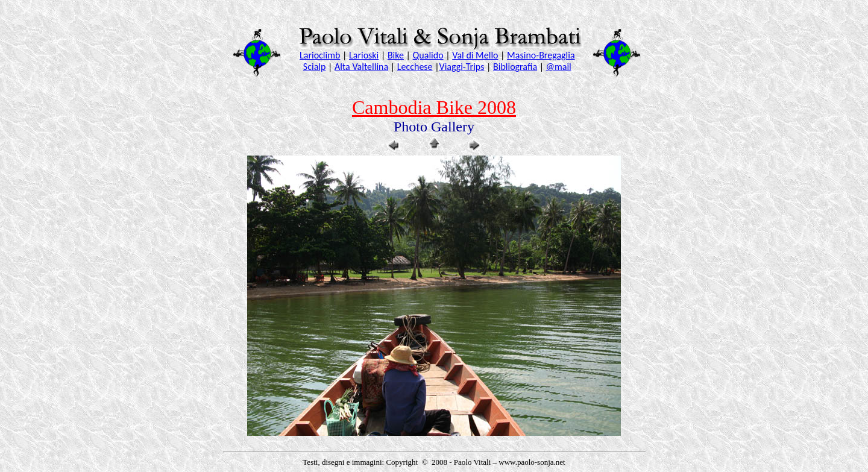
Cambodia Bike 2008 (434, 107)
